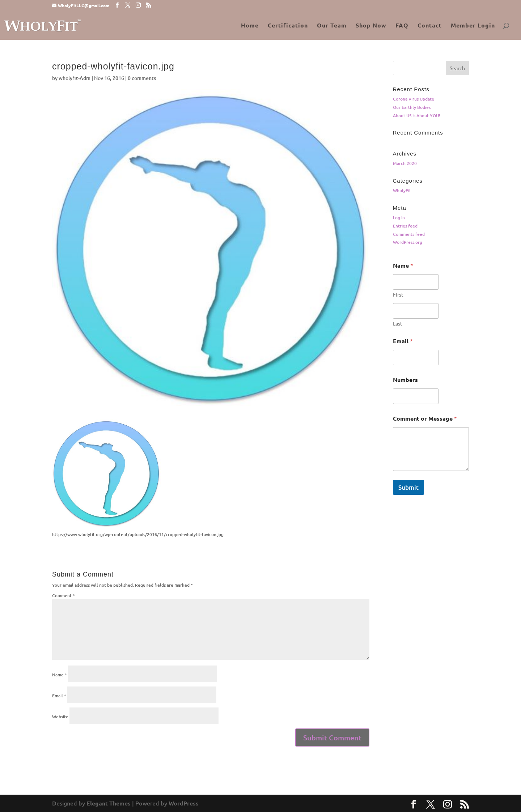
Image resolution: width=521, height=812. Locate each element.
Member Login (473, 26)
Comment (63, 596)
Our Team (332, 26)
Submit (408, 487)
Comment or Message (425, 418)
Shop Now (371, 26)
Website (60, 717)
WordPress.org (408, 242)
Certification (288, 26)
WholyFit (402, 190)
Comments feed (409, 234)
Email (59, 696)
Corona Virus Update (414, 99)
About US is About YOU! (417, 116)
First (398, 295)
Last (398, 324)
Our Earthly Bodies (412, 107)
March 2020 (405, 163)
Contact (430, 26)
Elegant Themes (109, 803)
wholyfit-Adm (75, 78)
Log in (399, 218)
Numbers (405, 380)
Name (60, 675)
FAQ (402, 26)
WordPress (184, 803)
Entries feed (405, 226)
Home (250, 26)
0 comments (142, 78)
